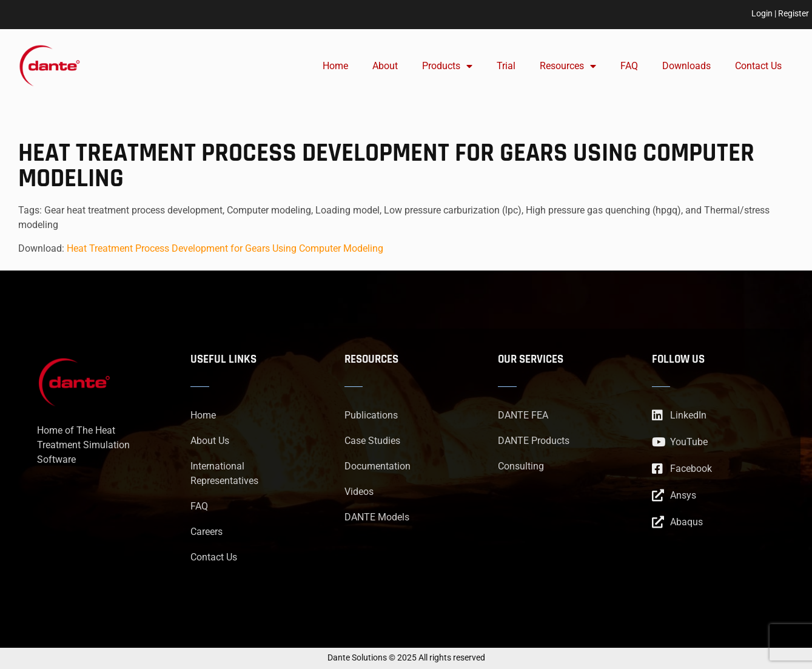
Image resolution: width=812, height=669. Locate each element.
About (385, 66)
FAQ (629, 66)
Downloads (686, 66)
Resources (568, 66)
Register (794, 13)
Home (335, 66)
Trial (506, 66)
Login (762, 13)
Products (447, 66)
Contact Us (758, 66)
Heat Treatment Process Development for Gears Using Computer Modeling (225, 248)
